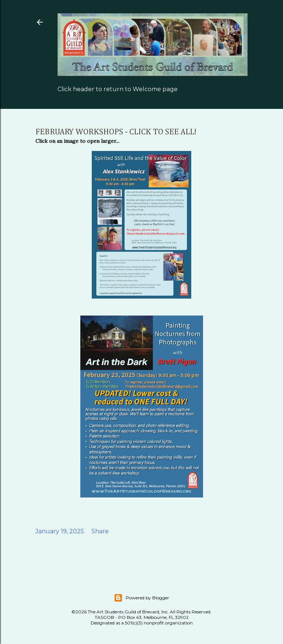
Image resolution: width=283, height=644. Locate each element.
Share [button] (100, 531)
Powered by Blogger (141, 598)
